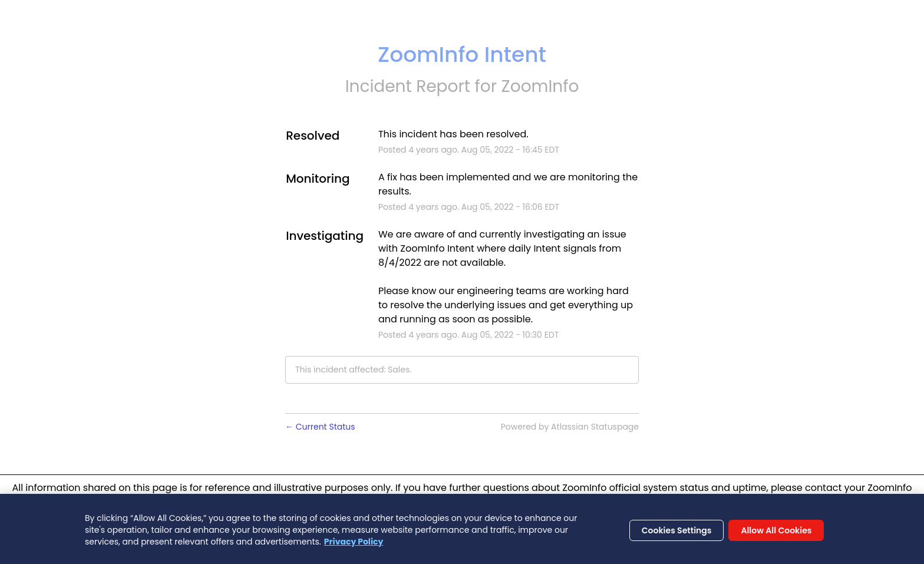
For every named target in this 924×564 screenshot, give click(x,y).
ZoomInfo (540, 86)
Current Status (320, 427)
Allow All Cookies (776, 533)
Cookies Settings (677, 533)
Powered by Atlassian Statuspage (570, 427)
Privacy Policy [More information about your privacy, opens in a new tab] (354, 545)
